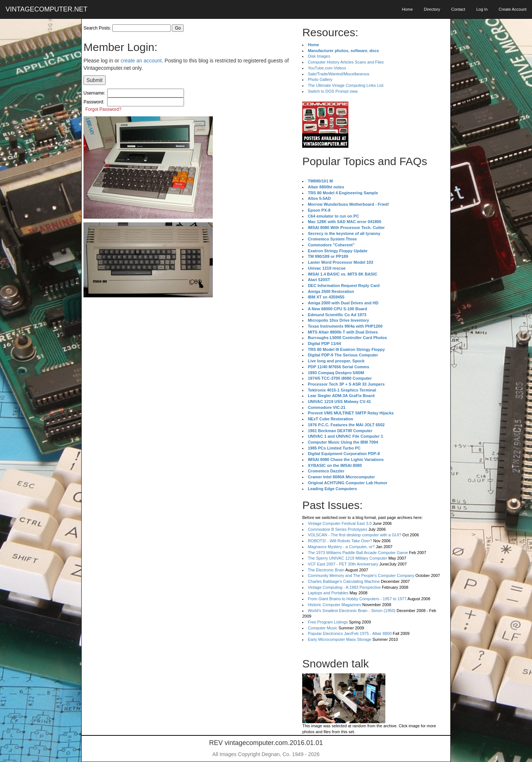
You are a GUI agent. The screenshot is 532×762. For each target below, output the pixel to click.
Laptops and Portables (328, 593)
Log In (482, 9)
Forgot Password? (103, 109)
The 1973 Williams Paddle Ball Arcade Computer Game (358, 553)
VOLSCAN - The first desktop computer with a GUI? (354, 535)
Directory (432, 9)
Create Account (513, 9)
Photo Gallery (320, 79)
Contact (458, 9)
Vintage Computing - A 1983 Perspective (344, 587)
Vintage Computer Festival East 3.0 (340, 523)
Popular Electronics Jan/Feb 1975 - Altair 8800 (350, 633)
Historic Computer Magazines (334, 605)
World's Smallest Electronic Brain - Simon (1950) (352, 611)
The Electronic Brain (326, 570)
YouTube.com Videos (327, 68)
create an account (141, 61)
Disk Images (319, 56)
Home (407, 9)
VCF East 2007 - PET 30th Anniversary (343, 564)
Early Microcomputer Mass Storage (340, 639)
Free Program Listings (328, 622)
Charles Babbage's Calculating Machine (344, 581)
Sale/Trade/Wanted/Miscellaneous (339, 74)
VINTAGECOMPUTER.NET (47, 9)
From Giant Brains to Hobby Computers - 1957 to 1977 (357, 599)
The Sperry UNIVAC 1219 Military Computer (347, 558)
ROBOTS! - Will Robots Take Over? (340, 541)
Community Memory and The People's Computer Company (361, 575)
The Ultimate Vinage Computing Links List (346, 85)
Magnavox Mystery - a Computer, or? (341, 547)
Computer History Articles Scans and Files (346, 62)
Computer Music (323, 628)
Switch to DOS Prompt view (333, 91)
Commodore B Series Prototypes (337, 529)
